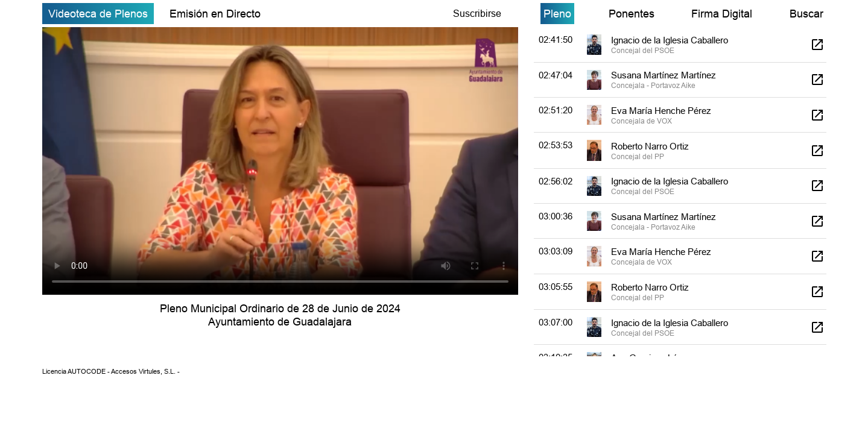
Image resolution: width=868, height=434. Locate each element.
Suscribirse (477, 13)
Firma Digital (722, 14)
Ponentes (632, 14)
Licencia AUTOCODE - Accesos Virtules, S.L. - (111, 371)
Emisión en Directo (215, 14)
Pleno (557, 14)
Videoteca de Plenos (98, 14)
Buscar (806, 14)
